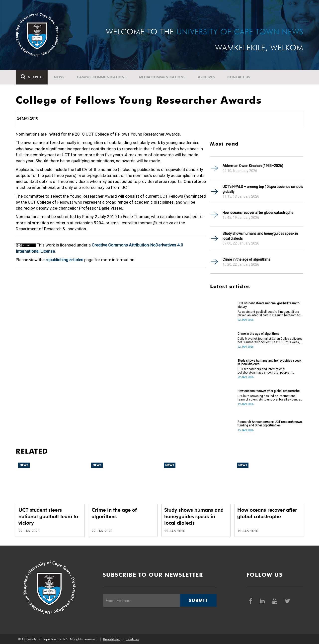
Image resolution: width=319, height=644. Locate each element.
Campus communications (102, 77)
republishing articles (64, 260)
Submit (198, 600)
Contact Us (239, 77)
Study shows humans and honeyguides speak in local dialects (260, 236)
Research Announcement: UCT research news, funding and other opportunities (270, 424)
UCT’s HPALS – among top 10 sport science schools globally (263, 189)
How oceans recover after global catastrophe (258, 213)
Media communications (162, 77)
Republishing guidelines (121, 639)
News (59, 77)
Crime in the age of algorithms (246, 259)
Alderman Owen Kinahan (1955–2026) (253, 166)
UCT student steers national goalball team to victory (268, 305)
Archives (206, 77)
